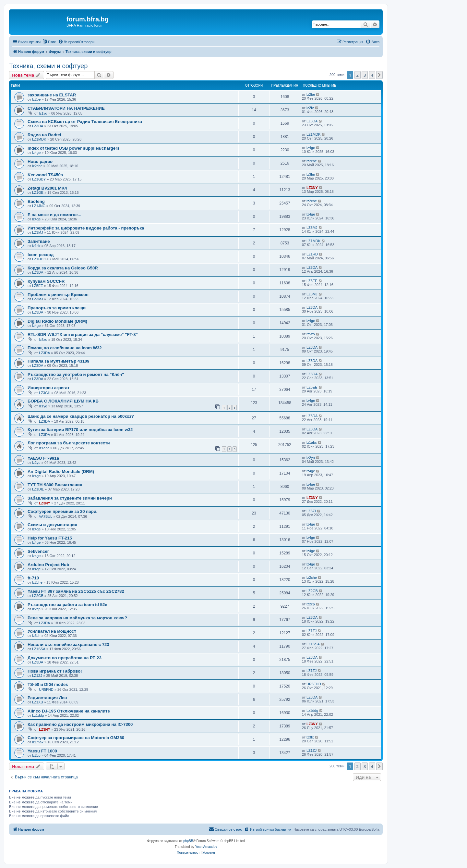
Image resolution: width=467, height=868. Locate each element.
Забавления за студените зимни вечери (70, 498)
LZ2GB (38, 596)
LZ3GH (45, 393)
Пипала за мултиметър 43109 (59, 361)
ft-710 (33, 578)
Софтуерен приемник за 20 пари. (62, 511)
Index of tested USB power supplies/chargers (74, 148)
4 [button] (372, 75)
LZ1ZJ (311, 631)
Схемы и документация (52, 525)
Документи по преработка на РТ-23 (65, 658)
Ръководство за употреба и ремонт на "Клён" (76, 374)
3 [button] (365, 75)
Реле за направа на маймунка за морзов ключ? (77, 618)
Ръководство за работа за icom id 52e (67, 605)
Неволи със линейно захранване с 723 (68, 645)
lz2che (37, 166)
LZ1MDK (39, 139)
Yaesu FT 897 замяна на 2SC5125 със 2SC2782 (76, 591)
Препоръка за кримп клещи (57, 308)
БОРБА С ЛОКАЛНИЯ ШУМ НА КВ (63, 401)
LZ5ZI (311, 511)
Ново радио (40, 161)
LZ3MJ (38, 232)
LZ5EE (38, 286)
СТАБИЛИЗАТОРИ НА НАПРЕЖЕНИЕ (66, 108)
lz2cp (36, 609)
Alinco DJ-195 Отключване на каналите (69, 711)
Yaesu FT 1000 (42, 751)
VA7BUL (46, 516)
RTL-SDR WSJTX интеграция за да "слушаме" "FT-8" (83, 335)
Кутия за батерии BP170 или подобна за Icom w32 (80, 430)
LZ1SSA (39, 649)
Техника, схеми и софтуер (48, 66)
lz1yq (43, 113)
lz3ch (36, 636)
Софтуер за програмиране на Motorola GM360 (76, 738)
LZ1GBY (39, 179)
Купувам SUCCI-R (46, 281)
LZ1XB (38, 702)
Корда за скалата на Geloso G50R (63, 268)
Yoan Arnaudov (206, 847)
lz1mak (38, 742)
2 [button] (358, 75)
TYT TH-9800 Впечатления (55, 485)
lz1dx (36, 246)
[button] (379, 75)
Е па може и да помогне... (54, 215)
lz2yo (36, 463)
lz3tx (310, 737)
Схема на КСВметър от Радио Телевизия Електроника (85, 122)
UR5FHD (46, 689)
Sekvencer (38, 551)
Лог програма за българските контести (69, 443)
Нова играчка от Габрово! (55, 671)
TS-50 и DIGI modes (48, 684)
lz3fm (311, 174)
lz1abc (44, 448)
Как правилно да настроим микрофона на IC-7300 (80, 724)
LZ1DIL (38, 489)
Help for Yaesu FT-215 (50, 538)
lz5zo (43, 340)
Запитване (39, 241)
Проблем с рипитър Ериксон (58, 295)
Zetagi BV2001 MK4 (47, 188)
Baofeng (36, 201)
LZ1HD (38, 259)
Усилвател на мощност (52, 631)
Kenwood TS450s (45, 175)
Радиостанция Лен (47, 698)
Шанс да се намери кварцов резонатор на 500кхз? (81, 416)
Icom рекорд (41, 255)
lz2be (36, 99)
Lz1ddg (38, 715)
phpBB (188, 841)
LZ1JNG (39, 206)
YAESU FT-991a (43, 458)
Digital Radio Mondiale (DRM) (57, 321)
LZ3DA (38, 126)
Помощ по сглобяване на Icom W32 (65, 348)
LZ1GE (38, 192)
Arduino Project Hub (48, 565)
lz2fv (310, 108)
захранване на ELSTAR (52, 95)
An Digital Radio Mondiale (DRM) (61, 471)
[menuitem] (76, 42)
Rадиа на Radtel (44, 135)
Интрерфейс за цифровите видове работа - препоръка (86, 228)
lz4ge (36, 153)
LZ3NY (312, 188)
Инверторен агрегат (48, 388)
